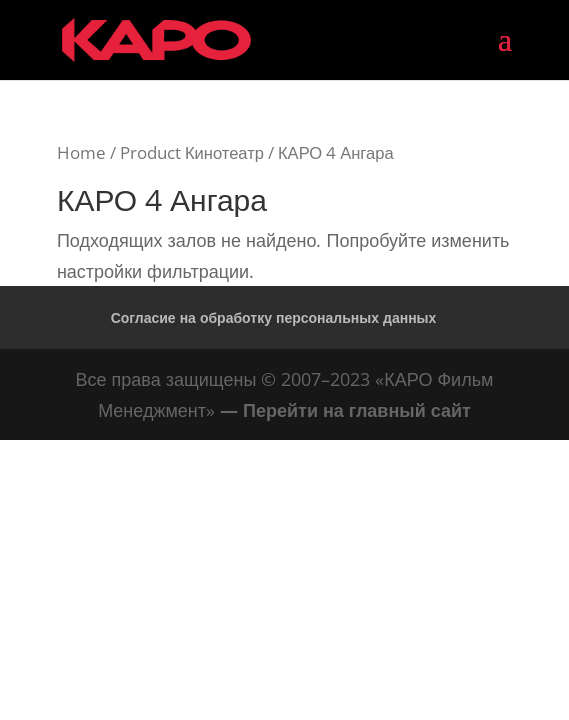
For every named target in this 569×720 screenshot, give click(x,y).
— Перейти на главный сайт (345, 410)
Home (81, 152)
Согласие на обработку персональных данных (274, 317)
